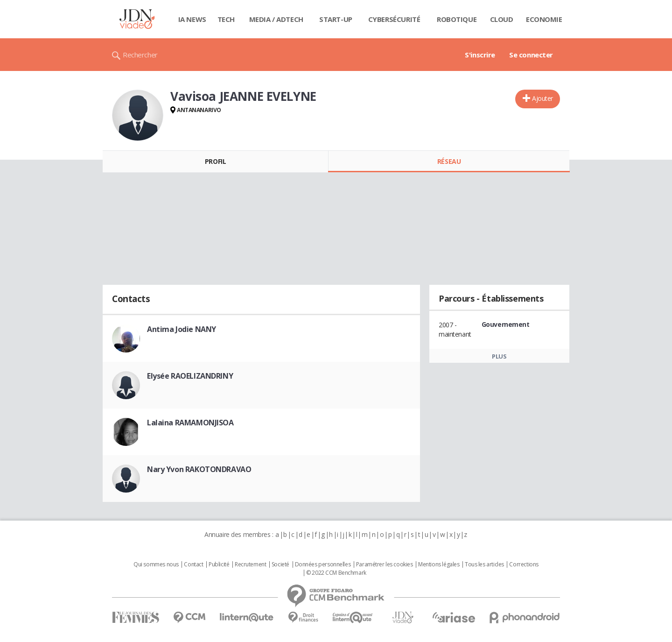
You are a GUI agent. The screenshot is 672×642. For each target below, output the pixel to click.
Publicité (219, 564)
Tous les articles (484, 564)
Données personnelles (323, 564)
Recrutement (250, 564)
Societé (280, 564)
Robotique (457, 19)
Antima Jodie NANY (182, 329)
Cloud (502, 19)
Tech (226, 19)
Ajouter (542, 98)
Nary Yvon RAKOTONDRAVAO (199, 469)
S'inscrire (480, 55)
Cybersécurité (394, 19)
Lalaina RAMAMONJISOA (190, 423)
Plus (499, 356)
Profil (215, 161)
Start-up (336, 19)
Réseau (449, 161)
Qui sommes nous (156, 564)
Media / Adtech (276, 19)
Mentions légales (439, 564)
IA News (192, 19)
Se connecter (531, 55)
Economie (544, 19)
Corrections (524, 564)
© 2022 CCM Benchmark (336, 573)
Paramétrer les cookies (385, 564)
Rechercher (140, 55)
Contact (193, 564)
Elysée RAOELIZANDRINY (190, 376)
